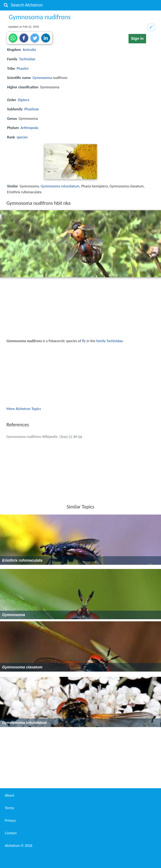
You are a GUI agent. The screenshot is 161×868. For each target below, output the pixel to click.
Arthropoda (29, 128)
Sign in (137, 39)
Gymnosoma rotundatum (60, 186)
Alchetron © (19, 846)
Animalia (29, 50)
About (10, 795)
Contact (11, 833)
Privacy (10, 820)
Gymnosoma (42, 78)
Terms (9, 808)
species (22, 137)
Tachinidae (27, 59)
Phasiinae (32, 109)
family (101, 341)
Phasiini (22, 68)
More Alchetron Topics (24, 409)
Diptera (23, 100)
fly (84, 341)
